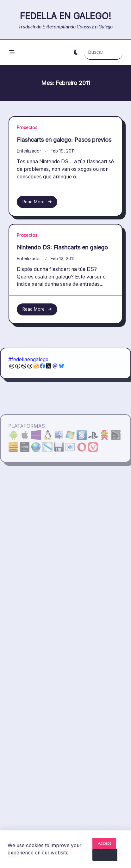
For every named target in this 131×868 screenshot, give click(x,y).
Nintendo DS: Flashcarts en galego (62, 252)
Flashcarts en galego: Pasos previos (64, 140)
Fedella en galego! (65, 16)
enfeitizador (29, 151)
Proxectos (27, 128)
